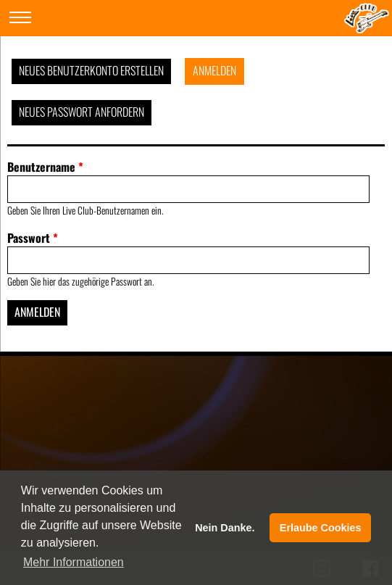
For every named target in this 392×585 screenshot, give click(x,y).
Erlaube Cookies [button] (321, 528)
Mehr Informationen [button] (74, 562)
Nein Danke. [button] (225, 528)
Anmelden (214, 70)
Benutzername (45, 167)
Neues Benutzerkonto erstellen (91, 70)
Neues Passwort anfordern (82, 112)
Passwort (33, 238)
